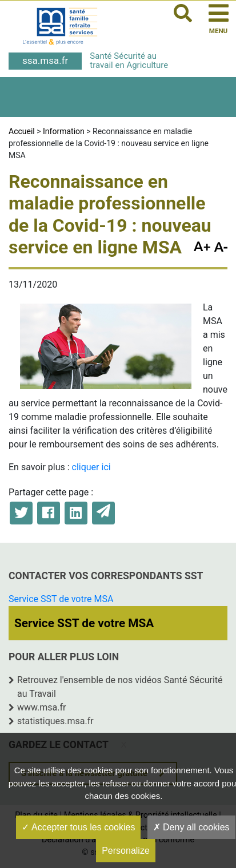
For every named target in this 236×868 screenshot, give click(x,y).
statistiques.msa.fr (55, 721)
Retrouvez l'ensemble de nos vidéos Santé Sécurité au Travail (120, 687)
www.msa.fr (42, 707)
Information (64, 131)
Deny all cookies (191, 827)
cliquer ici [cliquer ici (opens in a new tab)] (91, 467)
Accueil (22, 131)
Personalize (126, 851)
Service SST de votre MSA (61, 599)
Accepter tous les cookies (78, 827)
